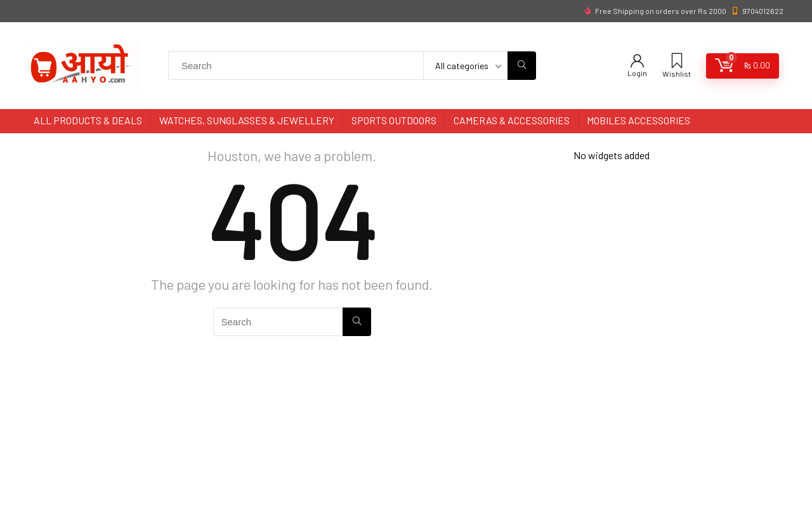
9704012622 (763, 11)
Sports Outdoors (394, 120)
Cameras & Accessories (512, 120)
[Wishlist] (677, 61)
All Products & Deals (88, 120)
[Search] (522, 66)
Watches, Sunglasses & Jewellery (247, 120)
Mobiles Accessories (638, 120)
